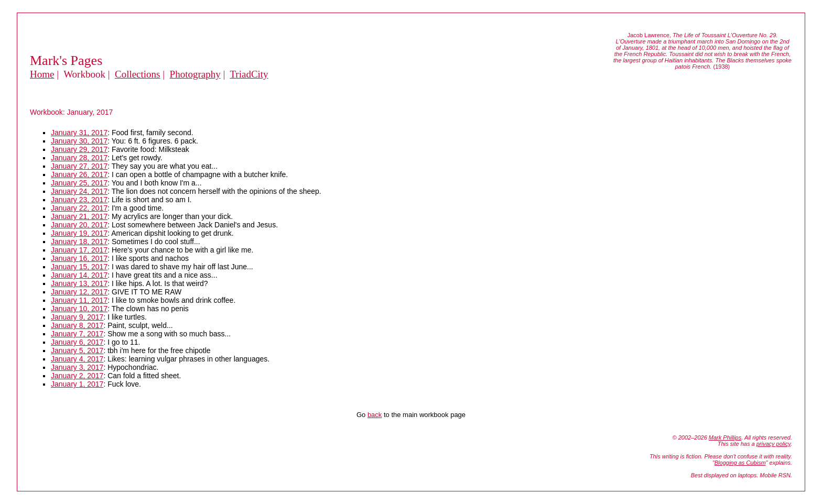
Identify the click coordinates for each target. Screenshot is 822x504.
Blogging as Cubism (740, 463)
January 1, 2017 (77, 384)
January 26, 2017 (79, 174)
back (375, 415)
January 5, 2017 (77, 350)
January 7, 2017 (77, 334)
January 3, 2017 (77, 367)
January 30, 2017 (79, 141)
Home (42, 74)
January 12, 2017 (79, 292)
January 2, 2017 (77, 376)
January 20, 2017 (79, 225)
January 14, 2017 (79, 275)
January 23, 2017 (79, 200)
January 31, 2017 (79, 133)
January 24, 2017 (79, 191)
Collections (138, 74)
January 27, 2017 (79, 166)
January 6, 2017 (77, 342)
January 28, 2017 (79, 158)
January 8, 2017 (77, 325)
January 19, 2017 (79, 233)
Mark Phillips (725, 437)
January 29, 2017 (79, 149)
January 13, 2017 (79, 283)
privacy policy (774, 444)
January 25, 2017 (79, 183)
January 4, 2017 (77, 359)
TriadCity (249, 74)
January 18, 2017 (79, 242)
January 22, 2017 (79, 208)
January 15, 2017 (79, 267)
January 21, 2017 (79, 216)
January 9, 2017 (77, 317)
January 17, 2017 (79, 250)
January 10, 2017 (79, 309)
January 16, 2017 (79, 258)
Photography (195, 74)
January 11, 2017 (79, 300)
